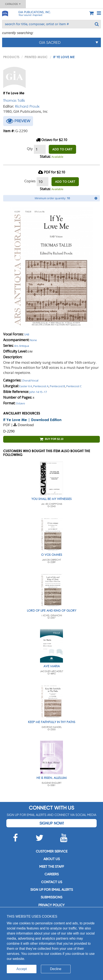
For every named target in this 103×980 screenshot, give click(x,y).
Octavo (20, 403)
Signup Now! (52, 823)
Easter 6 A (26, 386)
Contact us (52, 882)
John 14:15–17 (38, 392)
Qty (30, 149)
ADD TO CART (62, 149)
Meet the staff (52, 867)
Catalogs (13, 4)
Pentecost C (74, 386)
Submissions (51, 897)
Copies (30, 181)
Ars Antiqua (22, 346)
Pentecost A (41, 386)
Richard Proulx (27, 106)
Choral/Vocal (30, 380)
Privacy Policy (51, 905)
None (33, 340)
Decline (56, 969)
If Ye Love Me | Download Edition (32, 420)
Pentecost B (57, 386)
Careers (52, 874)
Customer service (52, 851)
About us (52, 859)
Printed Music (36, 57)
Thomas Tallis (14, 100)
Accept (22, 969)
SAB (27, 334)
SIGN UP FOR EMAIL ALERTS (52, 890)
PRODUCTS (11, 57)
